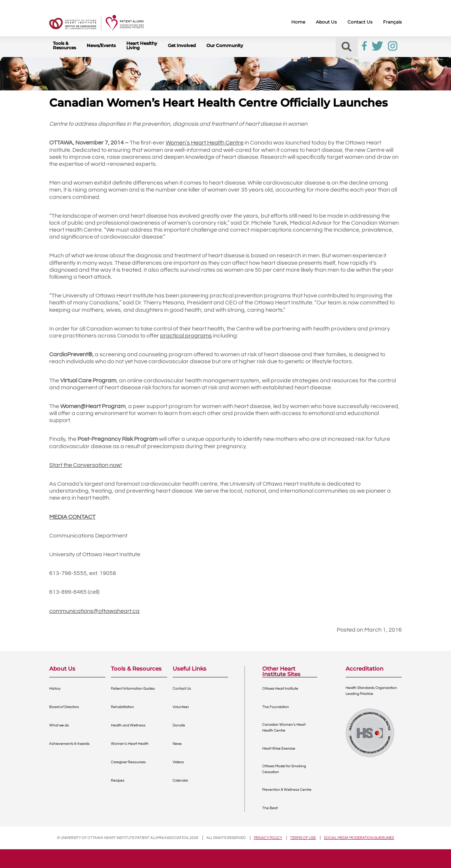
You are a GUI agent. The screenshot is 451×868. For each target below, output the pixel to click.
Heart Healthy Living (142, 46)
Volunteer (181, 707)
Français (392, 22)
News (177, 744)
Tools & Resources (64, 46)
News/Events (101, 46)
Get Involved (182, 46)
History (55, 689)
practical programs (186, 336)
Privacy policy (268, 838)
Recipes (118, 781)
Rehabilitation (122, 707)
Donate (179, 725)
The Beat (270, 808)
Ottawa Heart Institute (280, 689)
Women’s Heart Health (130, 744)
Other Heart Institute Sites (281, 671)
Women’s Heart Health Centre (205, 143)
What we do (59, 725)
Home (298, 22)
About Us (326, 22)
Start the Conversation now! (86, 465)
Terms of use (303, 838)
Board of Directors (64, 707)
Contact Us (360, 22)
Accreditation (365, 669)
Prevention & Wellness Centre (287, 790)
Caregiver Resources (128, 762)
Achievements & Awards (69, 744)
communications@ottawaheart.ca (94, 611)
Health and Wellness (128, 725)
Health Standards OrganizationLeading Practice (371, 691)
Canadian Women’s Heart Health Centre (284, 728)
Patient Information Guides (133, 689)
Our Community (225, 46)
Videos (178, 762)
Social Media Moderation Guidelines (359, 838)
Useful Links (190, 669)
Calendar (180, 781)
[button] (347, 47)
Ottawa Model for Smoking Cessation (284, 769)
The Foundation (276, 707)
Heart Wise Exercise (279, 749)
